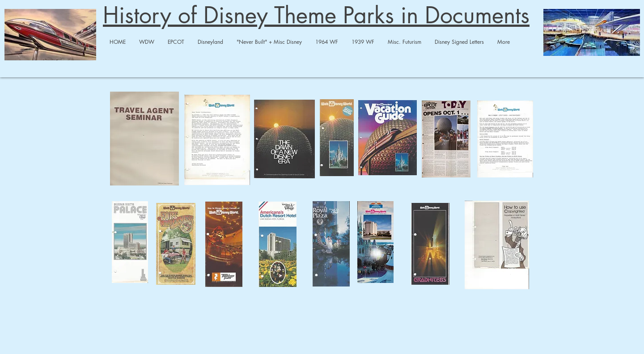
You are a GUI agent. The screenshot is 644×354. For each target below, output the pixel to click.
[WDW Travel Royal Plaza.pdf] (331, 245)
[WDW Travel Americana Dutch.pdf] (277, 245)
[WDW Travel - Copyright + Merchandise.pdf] (497, 246)
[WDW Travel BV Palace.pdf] (130, 243)
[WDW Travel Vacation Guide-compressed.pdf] (388, 139)
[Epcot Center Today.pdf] (446, 140)
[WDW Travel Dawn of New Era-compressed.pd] (284, 140)
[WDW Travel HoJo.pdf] (375, 243)
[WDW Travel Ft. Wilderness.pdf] (176, 245)
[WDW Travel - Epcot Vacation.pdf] (505, 140)
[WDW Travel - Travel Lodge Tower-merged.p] (224, 245)
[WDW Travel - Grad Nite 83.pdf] (430, 245)
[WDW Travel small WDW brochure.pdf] (337, 139)
